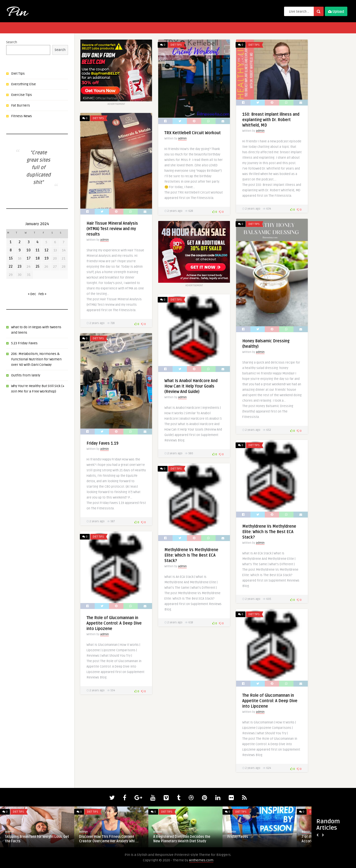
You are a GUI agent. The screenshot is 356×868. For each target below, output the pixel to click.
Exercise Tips (22, 95)
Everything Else (23, 84)
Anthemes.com (201, 860)
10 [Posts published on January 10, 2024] (29, 250)
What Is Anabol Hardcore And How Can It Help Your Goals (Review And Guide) (191, 386)
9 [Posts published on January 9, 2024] (20, 250)
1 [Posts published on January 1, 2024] (11, 242)
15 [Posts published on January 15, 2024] (11, 258)
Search (12, 42)
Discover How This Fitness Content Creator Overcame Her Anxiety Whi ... (109, 839)
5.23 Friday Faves (24, 343)
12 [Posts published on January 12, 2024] (46, 250)
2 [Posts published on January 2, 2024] (20, 242)
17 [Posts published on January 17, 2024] (29, 258)
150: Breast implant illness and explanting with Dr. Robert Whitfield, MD (271, 120)
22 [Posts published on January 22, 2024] (11, 267)
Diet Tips (18, 74)
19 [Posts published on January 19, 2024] (46, 258)
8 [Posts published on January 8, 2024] (11, 250)
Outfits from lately (26, 375)
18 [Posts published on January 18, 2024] (38, 258)
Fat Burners (21, 105)
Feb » (42, 294)
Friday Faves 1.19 (102, 443)
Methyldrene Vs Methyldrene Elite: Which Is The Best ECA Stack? (269, 532)
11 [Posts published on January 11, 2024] (38, 250)
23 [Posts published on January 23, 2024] (20, 267)
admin (182, 139)
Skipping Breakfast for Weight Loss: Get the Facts (37, 839)
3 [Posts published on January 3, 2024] (29, 242)
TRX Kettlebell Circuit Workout (193, 133)
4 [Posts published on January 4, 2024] (37, 242)
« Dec (32, 294)
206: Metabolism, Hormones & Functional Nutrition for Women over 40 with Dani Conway (36, 359)
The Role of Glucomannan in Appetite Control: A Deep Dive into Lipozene (114, 623)
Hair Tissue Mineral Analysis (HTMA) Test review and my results (112, 229)
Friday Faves (238, 837)
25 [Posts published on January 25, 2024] (37, 267)
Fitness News (22, 116)
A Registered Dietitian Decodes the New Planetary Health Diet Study (182, 839)
